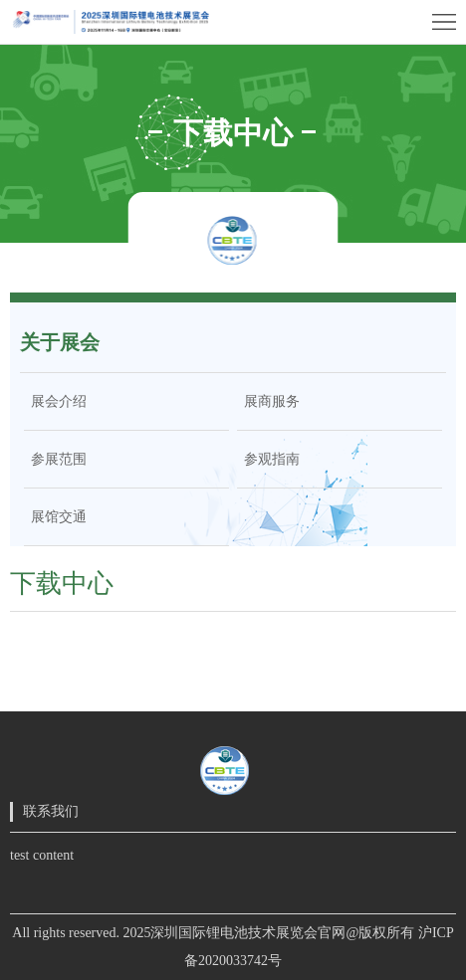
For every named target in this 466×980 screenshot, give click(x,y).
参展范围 (55, 459)
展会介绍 (55, 401)
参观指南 (268, 459)
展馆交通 (55, 517)
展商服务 (268, 401)
